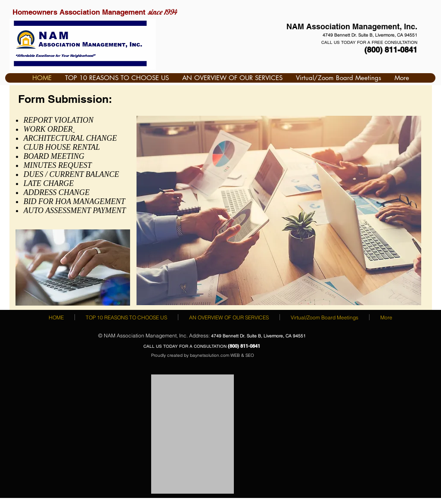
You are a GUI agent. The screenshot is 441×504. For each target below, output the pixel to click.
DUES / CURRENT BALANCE (71, 174)
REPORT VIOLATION (58, 120)
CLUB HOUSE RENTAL (62, 147)
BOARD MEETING (54, 156)
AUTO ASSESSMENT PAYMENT (75, 210)
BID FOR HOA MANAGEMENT (74, 201)
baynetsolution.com (210, 355)
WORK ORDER (48, 129)
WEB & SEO (242, 355)
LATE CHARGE (48, 183)
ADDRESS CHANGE (56, 192)
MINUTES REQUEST (57, 165)
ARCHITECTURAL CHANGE (71, 138)
